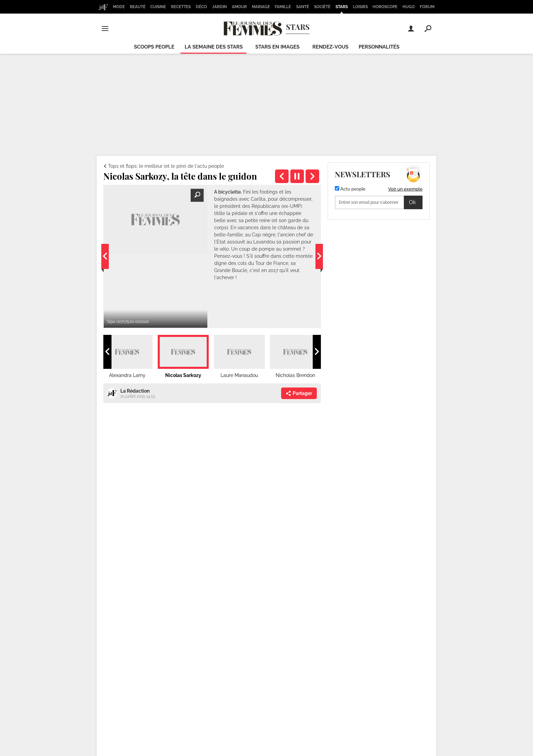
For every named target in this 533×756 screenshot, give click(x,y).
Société (322, 7)
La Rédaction (135, 391)
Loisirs (360, 7)
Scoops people (154, 47)
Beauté (138, 7)
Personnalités (379, 47)
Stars (342, 7)
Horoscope (385, 7)
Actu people (350, 189)
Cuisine (158, 7)
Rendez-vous (330, 47)
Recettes (181, 7)
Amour (239, 7)
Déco (201, 7)
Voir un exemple (405, 189)
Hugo (409, 7)
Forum (427, 7)
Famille (283, 7)
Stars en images (277, 47)
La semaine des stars (214, 47)
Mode (119, 7)
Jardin (219, 7)
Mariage (261, 7)
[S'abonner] (379, 202)
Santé (303, 7)
